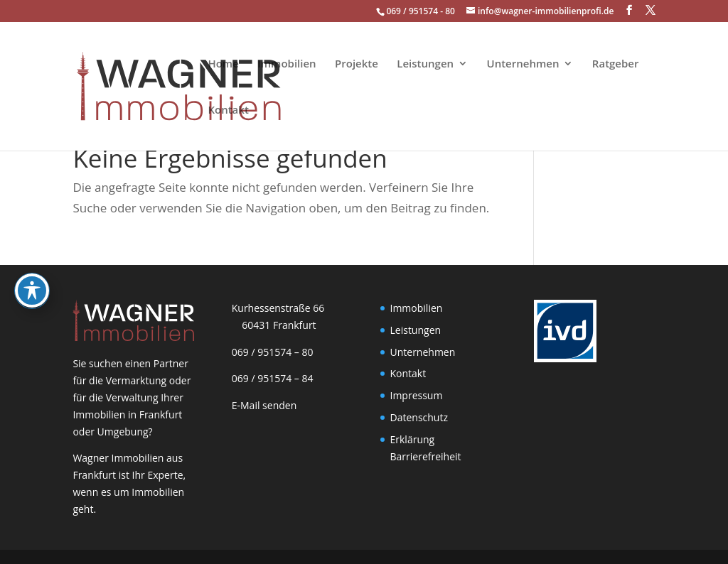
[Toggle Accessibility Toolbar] (32, 271)
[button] (629, 10)
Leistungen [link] (425, 64)
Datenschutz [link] (419, 417)
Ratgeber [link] (616, 64)
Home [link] (223, 64)
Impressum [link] (417, 395)
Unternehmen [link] (523, 64)
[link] (133, 85)
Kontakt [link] (228, 110)
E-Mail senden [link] (264, 405)
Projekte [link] (357, 64)
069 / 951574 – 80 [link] (269, 352)
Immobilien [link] (287, 64)
